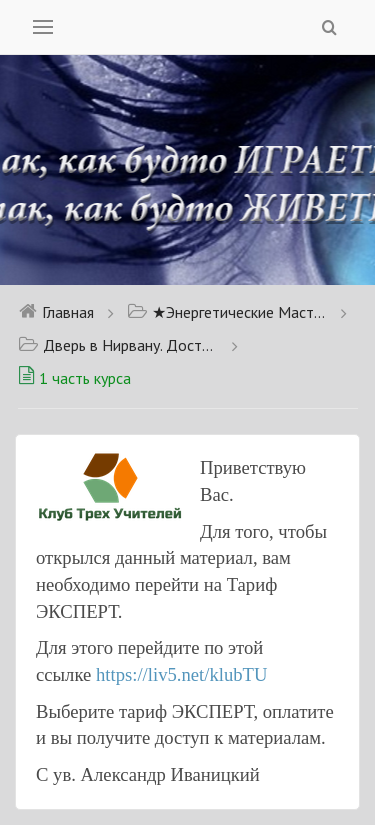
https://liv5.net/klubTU (182, 674)
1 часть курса (74, 378)
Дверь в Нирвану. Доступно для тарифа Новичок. (118, 345)
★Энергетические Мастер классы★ (227, 312)
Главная (56, 312)
